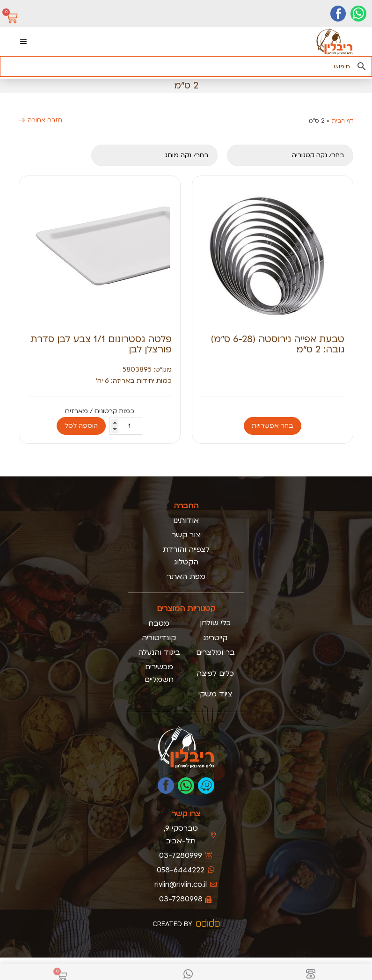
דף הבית (343, 121)
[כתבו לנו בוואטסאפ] (186, 786)
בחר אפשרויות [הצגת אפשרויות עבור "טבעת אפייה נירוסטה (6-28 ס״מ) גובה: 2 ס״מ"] (273, 426)
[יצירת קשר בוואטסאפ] (358, 14)
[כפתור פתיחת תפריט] (23, 42)
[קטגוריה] (290, 155)
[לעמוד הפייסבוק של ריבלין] (166, 786)
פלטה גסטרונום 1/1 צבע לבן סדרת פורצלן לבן (101, 344)
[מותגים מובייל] (154, 155)
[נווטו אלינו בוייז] (206, 786)
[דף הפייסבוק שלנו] (338, 14)
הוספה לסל (81, 426)
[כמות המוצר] (126, 426)
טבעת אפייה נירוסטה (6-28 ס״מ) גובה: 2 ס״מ (278, 344)
